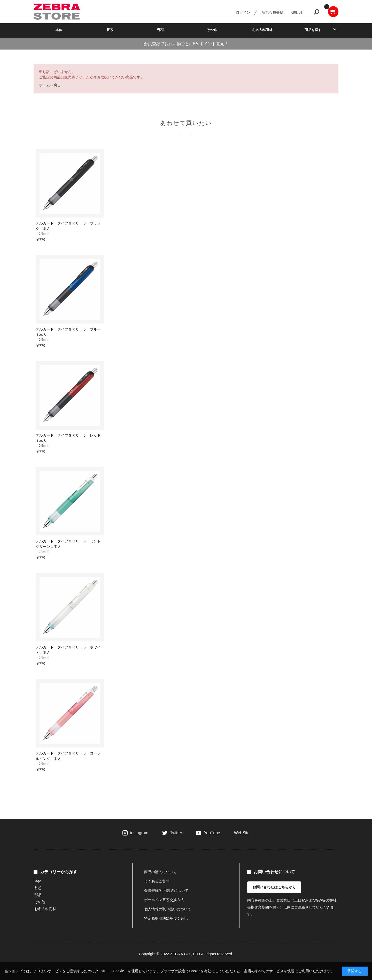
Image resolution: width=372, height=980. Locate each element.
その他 (211, 30)
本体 (59, 30)
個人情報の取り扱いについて (168, 909)
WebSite (242, 833)
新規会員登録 (273, 12)
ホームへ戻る (50, 85)
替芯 (110, 30)
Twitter (176, 833)
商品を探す (313, 30)
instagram (139, 833)
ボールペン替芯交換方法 (164, 900)
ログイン (243, 12)
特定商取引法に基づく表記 (166, 918)
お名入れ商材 (262, 30)
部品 (161, 30)
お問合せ (297, 12)
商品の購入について (160, 872)
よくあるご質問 (157, 881)
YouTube (212, 833)
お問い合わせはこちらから (274, 887)
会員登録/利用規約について (166, 890)
